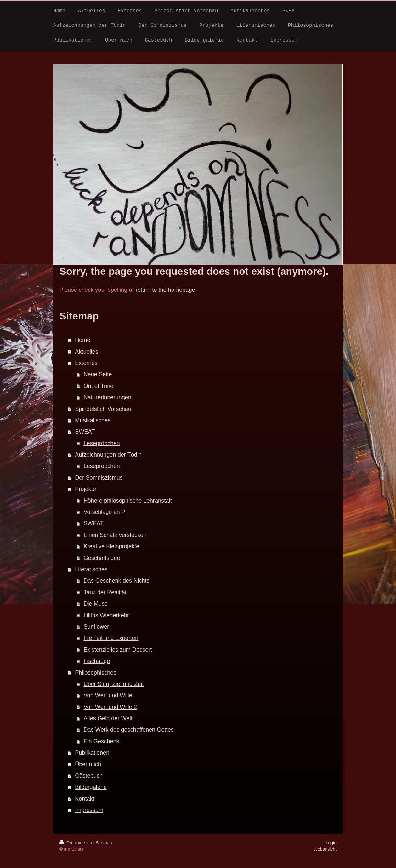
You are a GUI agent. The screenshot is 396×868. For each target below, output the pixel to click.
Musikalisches (93, 420)
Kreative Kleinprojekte (111, 546)
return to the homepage (165, 290)
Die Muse (96, 604)
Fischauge (97, 661)
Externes (86, 363)
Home (83, 340)
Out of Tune (98, 386)
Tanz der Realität (105, 592)
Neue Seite (98, 374)
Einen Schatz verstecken (115, 535)
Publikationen (92, 753)
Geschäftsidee (102, 558)
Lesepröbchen (102, 443)
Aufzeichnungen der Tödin (108, 455)
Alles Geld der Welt (108, 718)
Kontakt (85, 799)
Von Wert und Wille (108, 695)
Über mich (88, 764)
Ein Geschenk (101, 741)
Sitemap (104, 843)
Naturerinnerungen (107, 397)
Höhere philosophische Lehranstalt (127, 501)
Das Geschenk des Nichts (116, 581)
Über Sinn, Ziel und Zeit (113, 684)
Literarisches (91, 569)
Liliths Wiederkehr (106, 615)
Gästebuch (89, 776)
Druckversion (76, 843)
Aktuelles (87, 352)
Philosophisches (96, 673)
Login (331, 843)
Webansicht (325, 849)
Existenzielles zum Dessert (118, 650)
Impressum (89, 810)
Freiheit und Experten (111, 638)
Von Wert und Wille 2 (110, 707)
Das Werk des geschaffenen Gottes (128, 730)
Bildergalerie (91, 787)
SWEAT (85, 432)
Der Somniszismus (99, 478)
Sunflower (96, 627)
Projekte (85, 489)
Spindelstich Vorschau (103, 409)
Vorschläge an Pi (105, 512)
